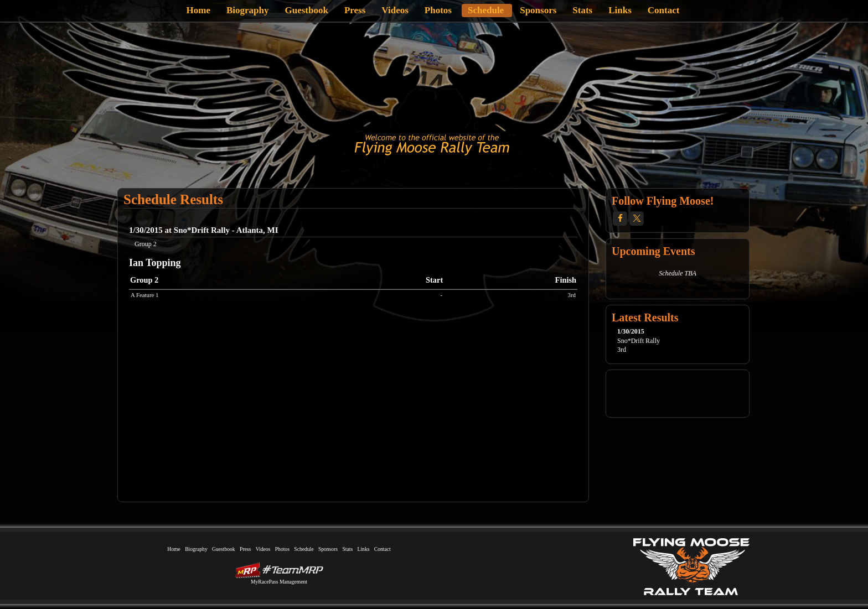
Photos (438, 10)
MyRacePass (279, 570)
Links (620, 10)
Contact (664, 10)
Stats (582, 10)
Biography (248, 10)
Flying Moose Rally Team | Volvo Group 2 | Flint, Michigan (432, 145)
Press (355, 10)
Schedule (486, 10)
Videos (395, 10)
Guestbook (307, 10)
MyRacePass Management (279, 582)
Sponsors (538, 10)
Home (198, 10)
